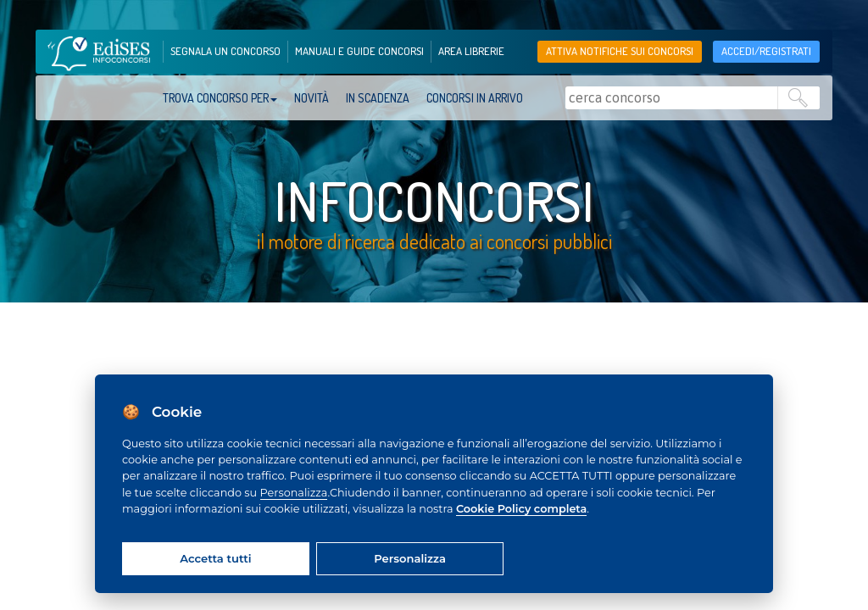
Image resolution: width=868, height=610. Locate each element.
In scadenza (378, 98)
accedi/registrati (766, 51)
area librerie (471, 51)
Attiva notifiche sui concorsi (620, 51)
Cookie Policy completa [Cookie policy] (521, 509)
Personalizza (294, 493)
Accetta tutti (215, 558)
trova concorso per (220, 98)
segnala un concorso (225, 51)
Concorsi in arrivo (475, 98)
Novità (312, 98)
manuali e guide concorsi (359, 51)
